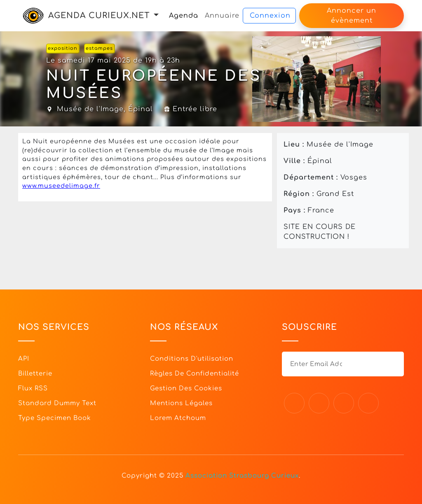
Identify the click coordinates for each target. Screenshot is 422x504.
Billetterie (35, 374)
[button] (156, 15)
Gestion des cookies (186, 388)
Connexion (270, 16)
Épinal (141, 109)
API (24, 359)
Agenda (184, 16)
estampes (99, 48)
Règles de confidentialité (195, 374)
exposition (63, 48)
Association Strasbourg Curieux (242, 476)
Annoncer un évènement (352, 16)
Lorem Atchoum (178, 418)
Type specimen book (55, 418)
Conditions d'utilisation (192, 359)
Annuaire (222, 16)
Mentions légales (181, 403)
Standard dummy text (57, 403)
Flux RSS (33, 388)
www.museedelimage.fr (61, 186)
